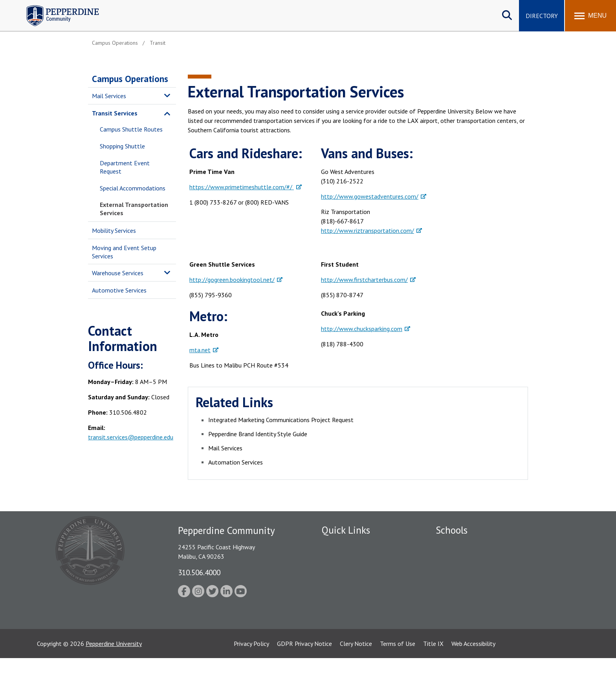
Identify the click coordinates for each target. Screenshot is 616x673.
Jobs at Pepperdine (346, 586)
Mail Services (109, 96)
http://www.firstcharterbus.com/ (364, 280)
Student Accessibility (349, 600)
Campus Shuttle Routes (131, 129)
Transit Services (115, 113)
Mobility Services (114, 230)
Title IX (433, 658)
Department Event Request (125, 167)
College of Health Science (470, 613)
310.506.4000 (199, 572)
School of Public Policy (466, 600)
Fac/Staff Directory (348, 545)
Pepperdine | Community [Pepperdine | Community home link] (57, 7)
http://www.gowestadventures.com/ (370, 196)
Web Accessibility (473, 658)
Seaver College (455, 545)
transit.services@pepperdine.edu (131, 437)
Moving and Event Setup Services (124, 252)
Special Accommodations (133, 188)
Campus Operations (130, 79)
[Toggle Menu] (590, 16)
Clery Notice (356, 658)
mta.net (200, 350)
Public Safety (339, 559)
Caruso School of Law (465, 559)
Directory (542, 16)
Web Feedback (340, 627)
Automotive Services (119, 290)
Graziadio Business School (470, 572)
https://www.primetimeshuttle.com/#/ (242, 187)
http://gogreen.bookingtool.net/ (232, 280)
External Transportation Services (134, 209)
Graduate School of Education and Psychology (497, 586)
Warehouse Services (118, 273)
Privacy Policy (251, 658)
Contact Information (349, 613)
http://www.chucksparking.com (362, 329)
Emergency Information (353, 572)
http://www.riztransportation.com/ (368, 230)
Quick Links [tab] (346, 530)
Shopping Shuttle (122, 146)
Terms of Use (398, 658)
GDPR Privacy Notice (304, 658)
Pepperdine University (114, 658)
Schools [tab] (452, 530)
